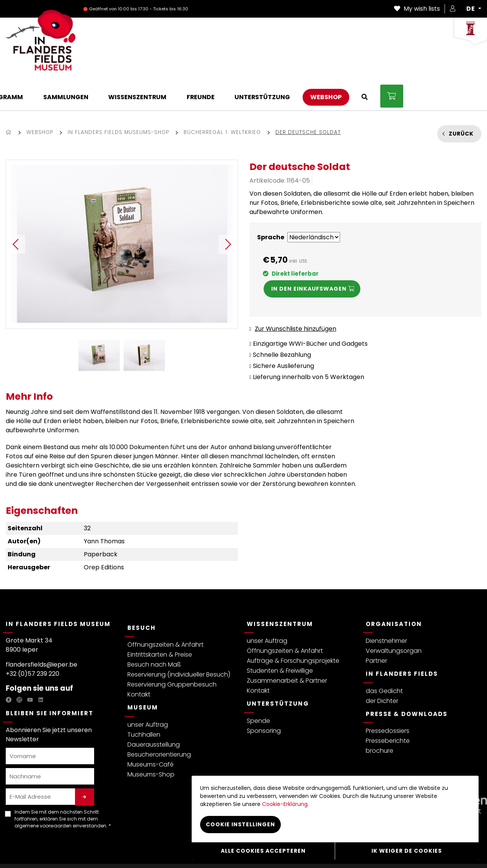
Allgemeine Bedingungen (96, 850)
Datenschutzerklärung (33, 850)
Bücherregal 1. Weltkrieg (222, 101)
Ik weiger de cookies (407, 851)
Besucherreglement (157, 850)
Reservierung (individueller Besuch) (179, 643)
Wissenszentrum (280, 593)
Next (228, 213)
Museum (143, 676)
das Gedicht (384, 660)
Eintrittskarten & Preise (160, 623)
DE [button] (472, 9)
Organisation (394, 593)
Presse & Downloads (407, 682)
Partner (376, 629)
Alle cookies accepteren (263, 851)
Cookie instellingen (240, 825)
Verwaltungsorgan (394, 619)
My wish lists (417, 9)
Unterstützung (278, 672)
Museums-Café (151, 733)
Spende (258, 689)
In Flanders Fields (402, 642)
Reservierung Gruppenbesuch (172, 653)
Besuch (142, 596)
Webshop (40, 101)
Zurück (461, 102)
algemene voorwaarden (43, 794)
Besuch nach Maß (154, 633)
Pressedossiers (388, 699)
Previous (16, 213)
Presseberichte (388, 709)
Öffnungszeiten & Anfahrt (165, 613)
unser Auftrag (148, 693)
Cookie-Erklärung (285, 804)
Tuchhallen (144, 703)
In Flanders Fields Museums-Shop (118, 101)
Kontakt (139, 663)
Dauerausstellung (154, 713)
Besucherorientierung (159, 723)
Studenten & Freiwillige (280, 639)
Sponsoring (264, 699)
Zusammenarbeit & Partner (287, 649)
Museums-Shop (151, 743)
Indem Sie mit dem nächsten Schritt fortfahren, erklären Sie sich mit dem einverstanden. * (63, 787)
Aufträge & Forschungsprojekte (293, 629)
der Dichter (382, 669)
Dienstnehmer (386, 609)
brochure (380, 719)
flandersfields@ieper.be (42, 633)
